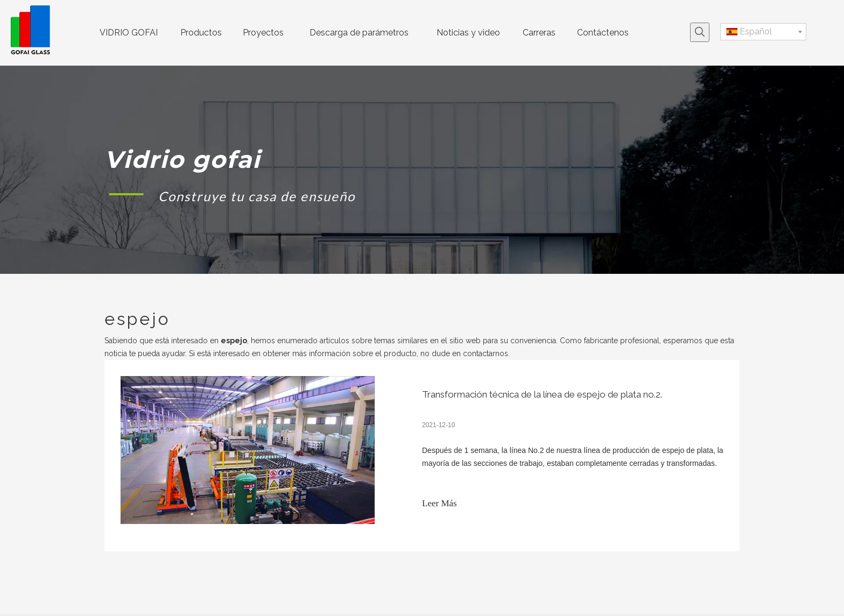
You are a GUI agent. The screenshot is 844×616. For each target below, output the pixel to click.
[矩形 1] (126, 194)
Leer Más (439, 503)
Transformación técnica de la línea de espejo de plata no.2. (542, 394)
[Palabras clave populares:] (700, 32)
